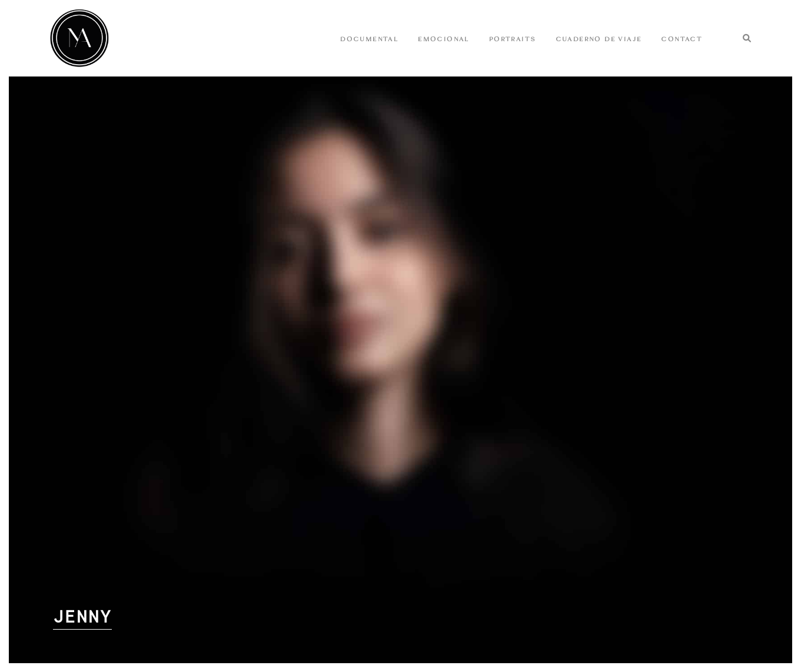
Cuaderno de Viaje (604, 39)
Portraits (518, 39)
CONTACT (687, 39)
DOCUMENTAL (375, 39)
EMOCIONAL (449, 39)
